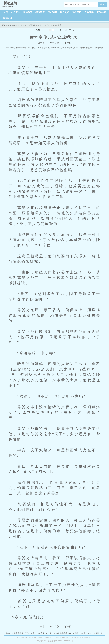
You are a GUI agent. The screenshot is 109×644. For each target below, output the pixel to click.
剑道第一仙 (27, 48)
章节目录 (54, 43)
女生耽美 (89, 12)
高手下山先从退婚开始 (50, 633)
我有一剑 (18, 48)
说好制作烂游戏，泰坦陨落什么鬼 (62, 48)
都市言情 (40, 12)
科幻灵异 (64, 12)
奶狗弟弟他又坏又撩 (88, 48)
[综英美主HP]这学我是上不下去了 (74, 633)
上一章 (41, 43)
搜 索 (103, 4)
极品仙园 (36, 48)
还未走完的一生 (34, 633)
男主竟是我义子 (20, 633)
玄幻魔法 (15, 12)
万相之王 (43, 48)
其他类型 (101, 12)
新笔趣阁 (6, 25)
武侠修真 (28, 12)
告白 (78, 48)
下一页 (68, 43)
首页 (6, 12)
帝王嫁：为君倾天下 (29, 25)
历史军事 (52, 12)
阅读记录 (8, 18)
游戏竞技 (77, 12)
